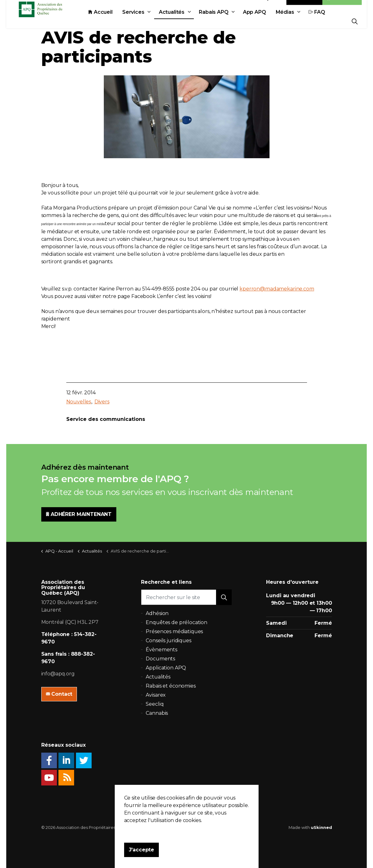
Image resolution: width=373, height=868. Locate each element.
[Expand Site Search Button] (355, 21)
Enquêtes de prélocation (176, 622)
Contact (305, 7)
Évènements (161, 650)
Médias (299, 21)
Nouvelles (79, 402)
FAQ (331, 21)
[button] (224, 597)
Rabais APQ (227, 21)
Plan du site (226, 827)
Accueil (114, 21)
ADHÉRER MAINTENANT (79, 514)
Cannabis (157, 713)
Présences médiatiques (174, 631)
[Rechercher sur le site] (186, 597)
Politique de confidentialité (184, 827)
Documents (160, 659)
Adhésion (342, 7)
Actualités (186, 21)
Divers (102, 402)
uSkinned (321, 827)
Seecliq (155, 704)
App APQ (268, 21)
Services (147, 21)
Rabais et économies (171, 686)
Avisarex (156, 695)
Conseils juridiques (168, 641)
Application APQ (166, 668)
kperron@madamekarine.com (277, 289)
